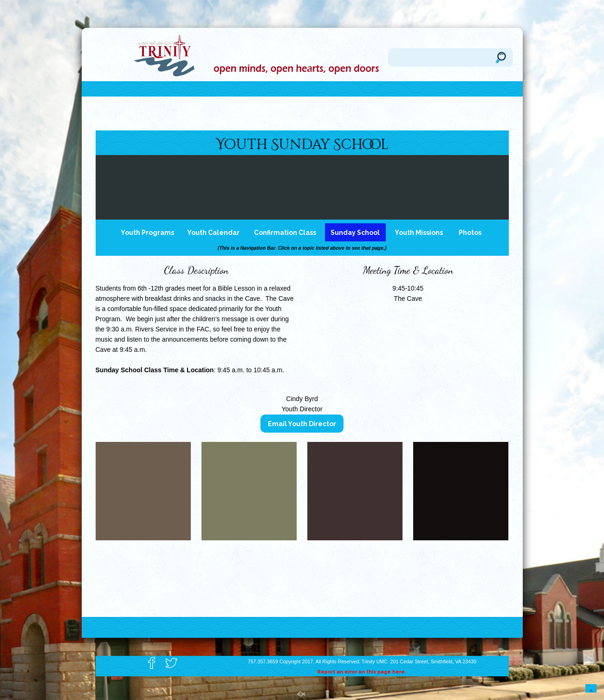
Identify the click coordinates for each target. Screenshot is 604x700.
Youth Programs (147, 233)
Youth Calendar (213, 233)
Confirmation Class (285, 233)
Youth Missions (419, 233)
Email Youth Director (302, 424)
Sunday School (355, 233)
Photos (470, 233)
